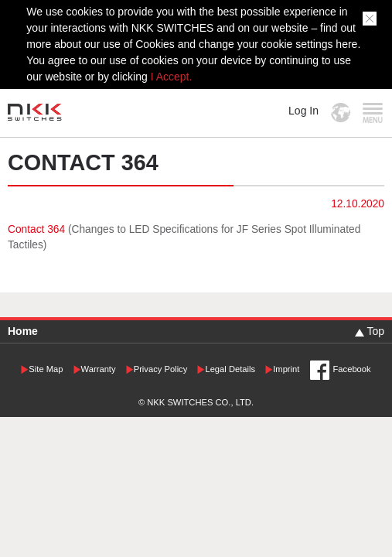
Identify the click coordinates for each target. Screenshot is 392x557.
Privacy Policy (161, 369)
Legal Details (230, 369)
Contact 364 (38, 229)
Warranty (99, 369)
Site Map (46, 369)
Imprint (286, 369)
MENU (372, 113)
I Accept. (172, 77)
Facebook (352, 369)
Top (375, 331)
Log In (303, 111)
